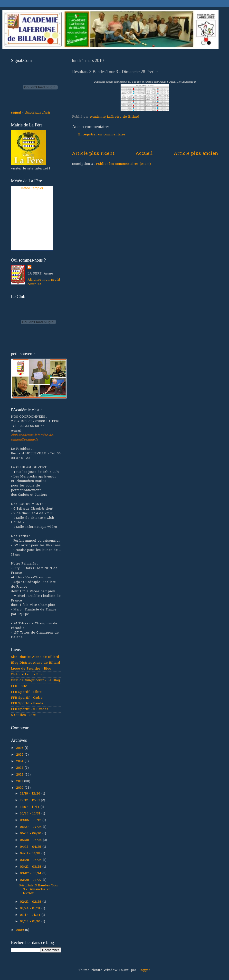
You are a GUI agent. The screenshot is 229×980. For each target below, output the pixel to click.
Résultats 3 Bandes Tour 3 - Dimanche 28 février (39, 890)
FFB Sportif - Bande (27, 704)
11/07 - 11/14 (30, 807)
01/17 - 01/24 (31, 915)
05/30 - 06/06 (31, 840)
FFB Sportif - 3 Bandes (30, 709)
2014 (20, 761)
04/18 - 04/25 (31, 847)
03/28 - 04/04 (31, 860)
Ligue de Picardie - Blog (31, 669)
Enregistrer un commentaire (102, 135)
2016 (20, 748)
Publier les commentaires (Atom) (123, 164)
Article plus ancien (196, 154)
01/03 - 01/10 (31, 922)
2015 (20, 755)
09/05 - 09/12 (31, 820)
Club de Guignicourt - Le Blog (35, 680)
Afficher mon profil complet (44, 282)
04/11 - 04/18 (31, 854)
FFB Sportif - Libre (26, 692)
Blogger (144, 970)
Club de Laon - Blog (27, 675)
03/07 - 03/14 (31, 874)
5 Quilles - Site (23, 715)
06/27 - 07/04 (31, 827)
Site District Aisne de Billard (35, 657)
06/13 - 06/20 (31, 834)
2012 (20, 775)
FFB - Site (19, 686)
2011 (20, 781)
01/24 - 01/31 (31, 909)
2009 (21, 930)
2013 (20, 768)
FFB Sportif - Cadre (27, 698)
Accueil (144, 154)
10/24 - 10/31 (31, 814)
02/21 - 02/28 (31, 902)
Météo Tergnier (32, 188)
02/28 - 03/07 (31, 880)
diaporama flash (37, 113)
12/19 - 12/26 (31, 794)
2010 (20, 788)
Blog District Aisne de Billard (36, 663)
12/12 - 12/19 (30, 800)
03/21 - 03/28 (31, 867)
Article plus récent (93, 154)
